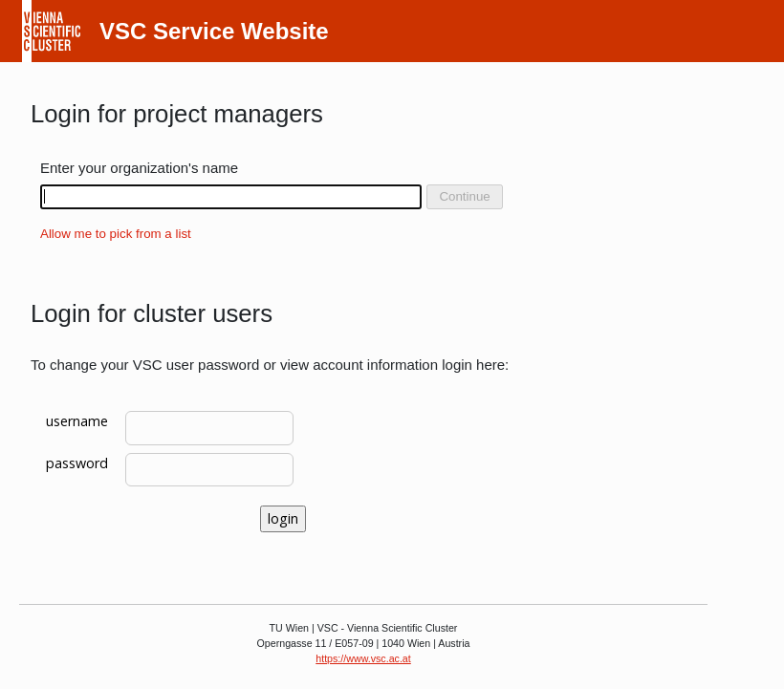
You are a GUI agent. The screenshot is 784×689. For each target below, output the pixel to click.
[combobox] (231, 197)
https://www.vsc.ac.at (363, 658)
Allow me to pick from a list (116, 234)
